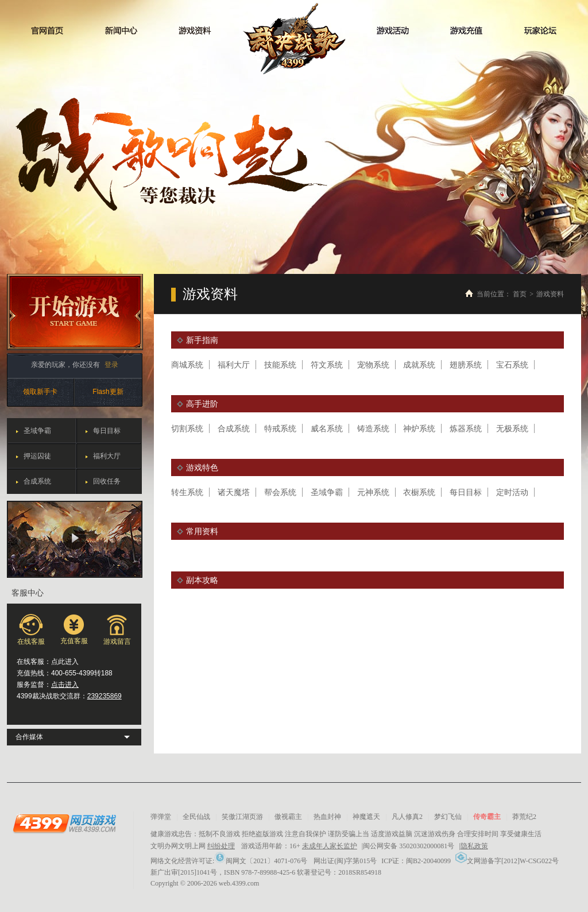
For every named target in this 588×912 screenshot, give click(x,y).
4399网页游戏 (64, 823)
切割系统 (187, 428)
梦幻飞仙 (448, 817)
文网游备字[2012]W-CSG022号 (507, 861)
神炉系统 (419, 428)
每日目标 (107, 431)
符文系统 (327, 365)
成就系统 (419, 365)
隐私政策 (474, 846)
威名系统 (327, 428)
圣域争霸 (37, 431)
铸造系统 (373, 428)
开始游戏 (75, 312)
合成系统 (37, 481)
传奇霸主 (487, 817)
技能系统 (280, 365)
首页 (520, 294)
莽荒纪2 (524, 817)
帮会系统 (280, 492)
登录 (111, 365)
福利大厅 (107, 456)
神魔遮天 (366, 817)
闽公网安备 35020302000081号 (409, 846)
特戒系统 (280, 428)
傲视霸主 (288, 817)
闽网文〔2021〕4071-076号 (261, 861)
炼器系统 (466, 428)
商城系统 (187, 365)
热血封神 (327, 817)
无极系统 (512, 428)
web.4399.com (239, 883)
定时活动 (512, 492)
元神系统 (373, 492)
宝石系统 (512, 365)
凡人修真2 (407, 817)
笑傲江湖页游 (242, 817)
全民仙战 (196, 817)
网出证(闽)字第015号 (345, 861)
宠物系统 (373, 365)
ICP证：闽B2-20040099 (416, 861)
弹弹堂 (161, 817)
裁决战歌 (294, 39)
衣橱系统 (419, 492)
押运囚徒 (37, 456)
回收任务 (107, 481)
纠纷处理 (221, 846)
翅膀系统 (466, 365)
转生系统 (187, 492)
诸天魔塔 (234, 492)
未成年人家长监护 (330, 846)
